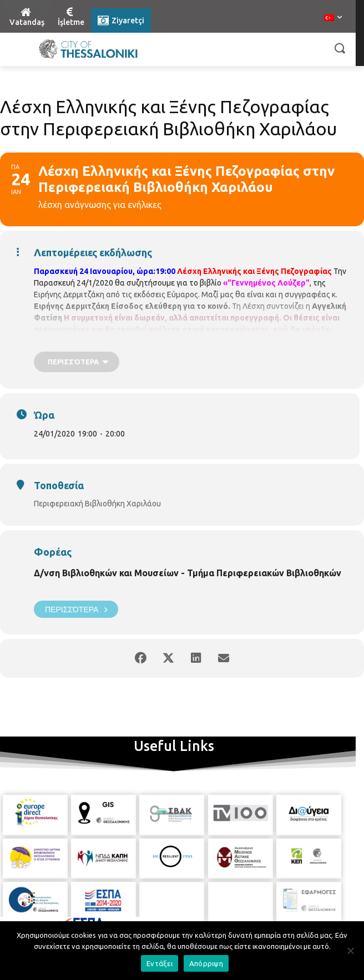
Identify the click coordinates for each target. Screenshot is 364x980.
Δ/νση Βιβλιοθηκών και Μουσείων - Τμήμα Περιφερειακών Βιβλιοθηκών (188, 573)
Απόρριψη (206, 963)
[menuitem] (333, 18)
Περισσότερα (76, 609)
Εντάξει (160, 963)
